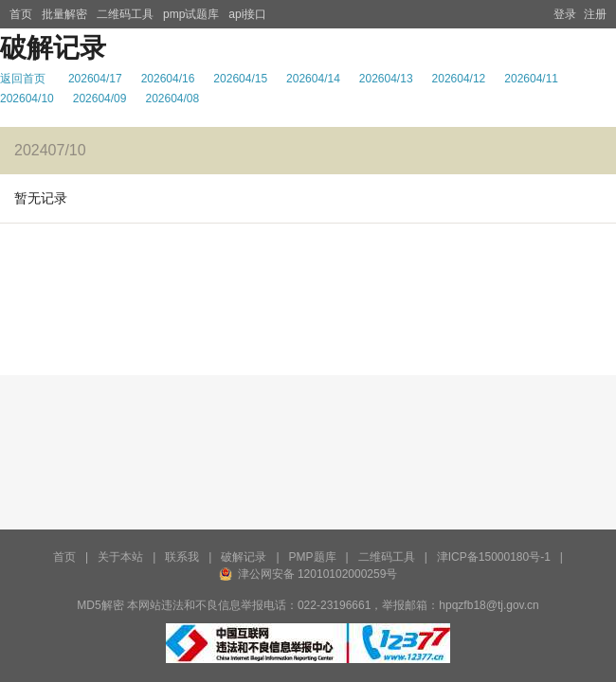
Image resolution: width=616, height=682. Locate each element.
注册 (595, 14)
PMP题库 (313, 557)
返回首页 (23, 79)
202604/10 (27, 99)
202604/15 (240, 79)
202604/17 (95, 79)
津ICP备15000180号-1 (494, 557)
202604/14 (313, 79)
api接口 (247, 14)
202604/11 (531, 79)
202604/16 (168, 79)
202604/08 (172, 99)
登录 (565, 14)
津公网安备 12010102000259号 (318, 574)
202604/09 (100, 99)
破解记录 (244, 557)
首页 (21, 14)
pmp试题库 (191, 14)
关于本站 (120, 557)
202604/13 (386, 79)
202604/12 (459, 79)
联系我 (182, 557)
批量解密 (64, 14)
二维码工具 (125, 14)
